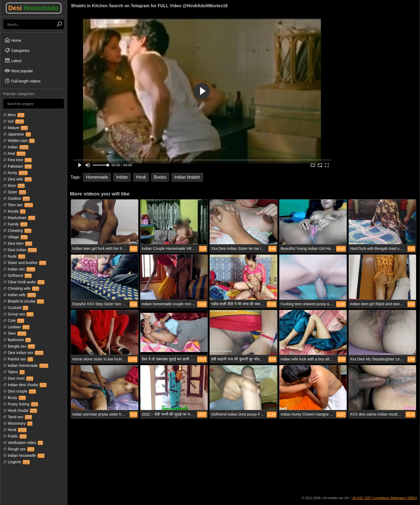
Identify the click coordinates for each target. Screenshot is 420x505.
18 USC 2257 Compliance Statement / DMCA (385, 498)
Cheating (17, 231)
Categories (17, 50)
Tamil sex (17, 417)
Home (13, 40)
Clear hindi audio (24, 282)
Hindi (15, 430)
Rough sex (19, 449)
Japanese (17, 134)
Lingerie (16, 462)
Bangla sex (19, 346)
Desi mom (18, 378)
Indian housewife (24, 455)
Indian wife (19, 295)
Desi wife (17, 179)
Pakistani (17, 166)
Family (15, 224)
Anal (14, 153)
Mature (15, 128)
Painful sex (18, 359)
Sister (14, 192)
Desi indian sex (23, 353)
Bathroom (17, 340)
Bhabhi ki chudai (23, 301)
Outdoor (16, 198)
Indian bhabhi (187, 177)
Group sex (18, 314)
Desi (33, 8)
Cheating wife (21, 288)
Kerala (14, 211)
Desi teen (18, 243)
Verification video (23, 443)
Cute (14, 321)
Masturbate (19, 218)
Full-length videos (22, 81)
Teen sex (18, 205)
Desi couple (19, 391)
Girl (13, 121)
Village (15, 237)
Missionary (18, 423)
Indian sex (19, 269)
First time (17, 160)
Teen (15, 333)
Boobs (160, 177)
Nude (14, 256)
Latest (13, 61)
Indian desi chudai (25, 385)
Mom (14, 186)
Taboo (14, 372)
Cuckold (16, 308)
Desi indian (20, 250)
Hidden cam (19, 141)
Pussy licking (20, 404)
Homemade (97, 177)
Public (15, 436)
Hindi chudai (20, 410)
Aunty (15, 173)
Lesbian (16, 327)
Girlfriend (17, 276)
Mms (14, 115)
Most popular (19, 71)
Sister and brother (25, 263)
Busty (14, 398)
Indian (16, 147)
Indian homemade (26, 365)
